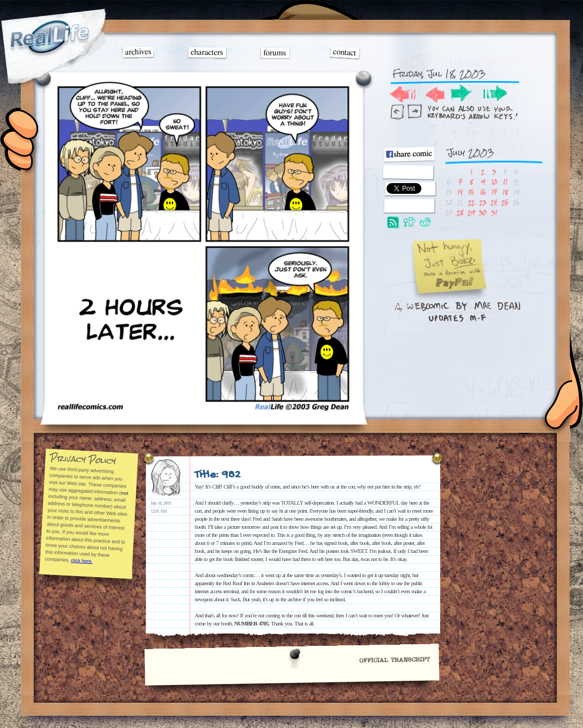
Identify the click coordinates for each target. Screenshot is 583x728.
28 (460, 212)
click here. (81, 560)
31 (494, 212)
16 (483, 192)
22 (471, 202)
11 (505, 182)
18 (505, 192)
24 (494, 202)
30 (483, 212)
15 (471, 192)
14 (460, 192)
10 (494, 182)
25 (505, 202)
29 (471, 212)
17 (494, 192)
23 (483, 202)
